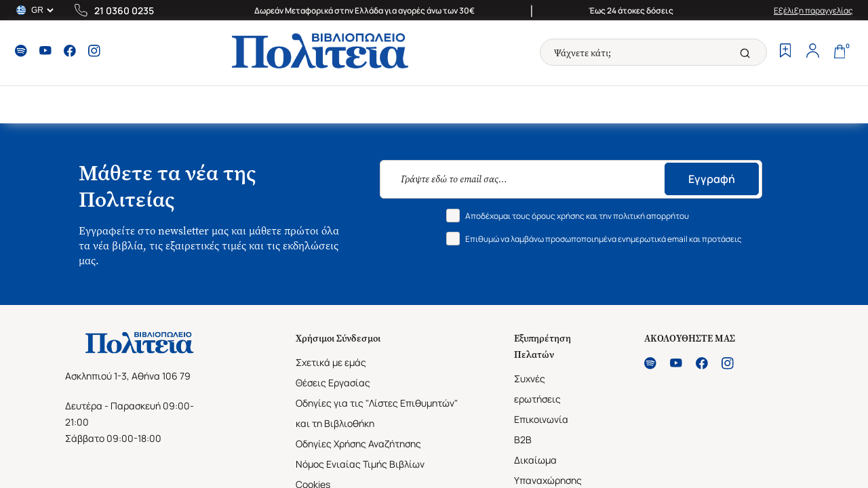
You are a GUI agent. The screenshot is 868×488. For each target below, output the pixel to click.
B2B (523, 440)
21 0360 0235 (124, 11)
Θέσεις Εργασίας (333, 383)
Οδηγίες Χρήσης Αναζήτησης (358, 444)
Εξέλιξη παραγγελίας (813, 11)
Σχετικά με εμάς (331, 362)
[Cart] (840, 52)
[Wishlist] (785, 52)
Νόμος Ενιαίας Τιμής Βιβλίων (360, 464)
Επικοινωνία (541, 419)
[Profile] (812, 52)
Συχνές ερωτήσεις (537, 389)
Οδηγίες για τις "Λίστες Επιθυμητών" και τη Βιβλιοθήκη (377, 413)
